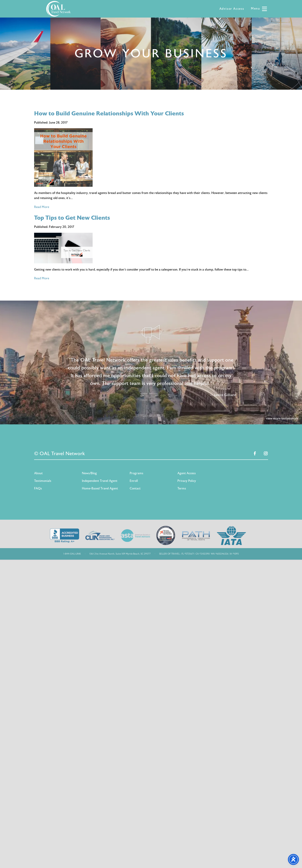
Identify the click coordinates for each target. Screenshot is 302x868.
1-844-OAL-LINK (72, 554)
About (38, 473)
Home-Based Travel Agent (100, 488)
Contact (135, 488)
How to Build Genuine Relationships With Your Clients (109, 114)
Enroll (134, 481)
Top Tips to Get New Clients (72, 218)
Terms (182, 488)
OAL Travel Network (58, 9)
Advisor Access (232, 9)
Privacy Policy (187, 481)
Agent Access (187, 473)
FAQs (38, 488)
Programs (136, 473)
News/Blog (89, 473)
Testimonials (43, 481)
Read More (42, 207)
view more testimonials (282, 419)
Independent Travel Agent (100, 481)
